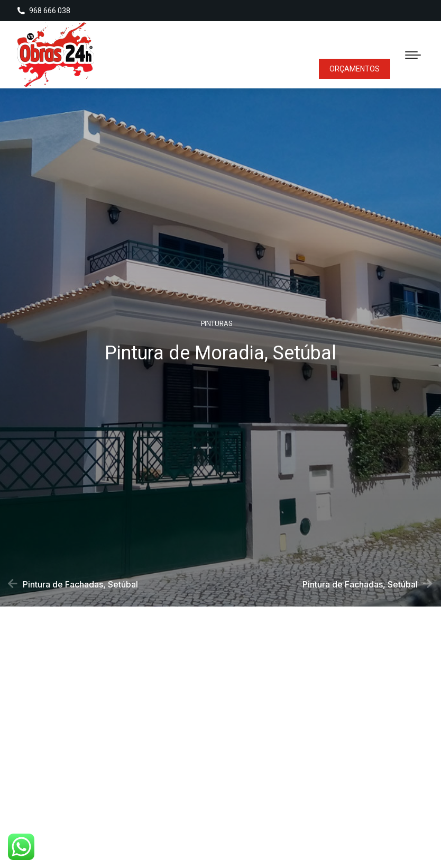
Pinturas (217, 326)
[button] (174, 770)
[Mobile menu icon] (413, 55)
